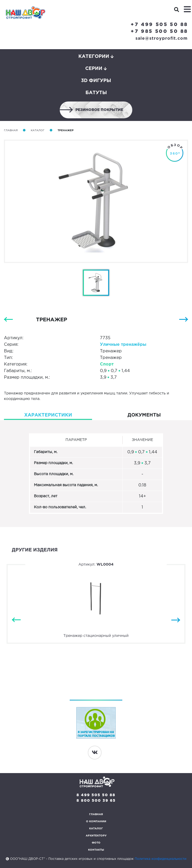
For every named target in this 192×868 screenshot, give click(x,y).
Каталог (38, 131)
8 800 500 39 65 (96, 801)
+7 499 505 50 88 (159, 25)
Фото (96, 843)
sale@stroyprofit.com (161, 39)
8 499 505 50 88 (96, 795)
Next (176, 620)
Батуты (96, 93)
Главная (11, 131)
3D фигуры (96, 81)
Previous (16, 620)
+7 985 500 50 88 (159, 32)
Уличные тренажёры (123, 345)
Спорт (107, 364)
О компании (96, 822)
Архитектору (96, 836)
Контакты (96, 850)
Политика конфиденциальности (161, 859)
